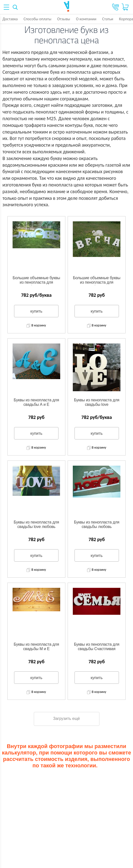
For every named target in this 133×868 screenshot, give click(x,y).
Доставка (10, 19)
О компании (86, 19)
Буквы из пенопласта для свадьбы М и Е (36, 647)
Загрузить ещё (66, 719)
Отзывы (64, 19)
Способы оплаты (37, 19)
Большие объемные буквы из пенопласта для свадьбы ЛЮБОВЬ (36, 280)
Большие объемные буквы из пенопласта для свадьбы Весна (96, 280)
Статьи (108, 19)
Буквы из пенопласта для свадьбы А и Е (36, 402)
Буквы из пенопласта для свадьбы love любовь (36, 524)
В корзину (36, 326)
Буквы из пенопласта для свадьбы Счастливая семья (97, 647)
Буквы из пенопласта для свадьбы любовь (97, 524)
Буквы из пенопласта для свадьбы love (97, 402)
